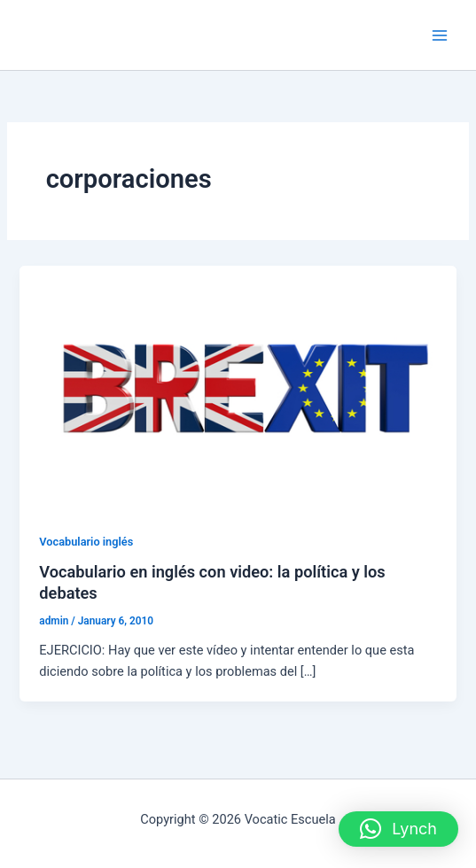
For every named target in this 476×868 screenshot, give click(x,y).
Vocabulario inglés (86, 542)
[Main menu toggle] (440, 35)
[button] (398, 829)
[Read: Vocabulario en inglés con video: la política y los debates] (238, 387)
